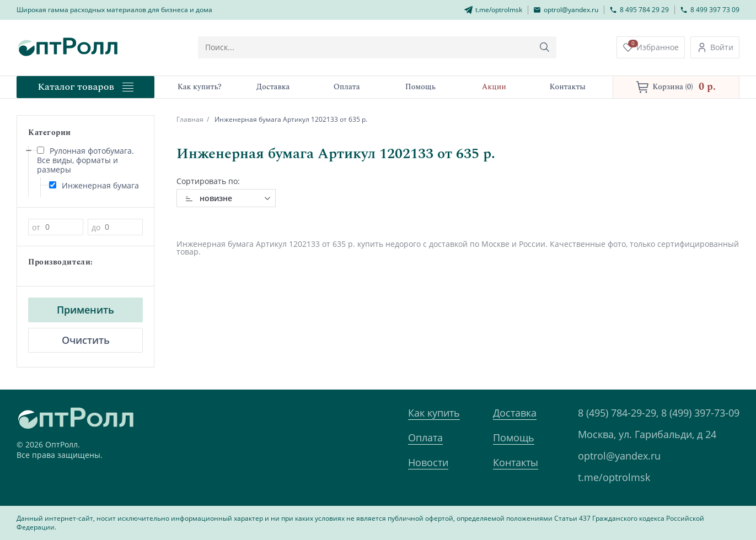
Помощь (514, 438)
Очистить (86, 340)
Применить (85, 310)
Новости (428, 462)
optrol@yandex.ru (619, 456)
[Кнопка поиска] (545, 47)
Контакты (516, 462)
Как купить (434, 413)
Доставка (515, 413)
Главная (190, 119)
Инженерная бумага (94, 185)
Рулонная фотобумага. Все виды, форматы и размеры (85, 160)
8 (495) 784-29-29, (618, 413)
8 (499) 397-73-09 (700, 413)
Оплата (425, 438)
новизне (216, 198)
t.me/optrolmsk (614, 477)
